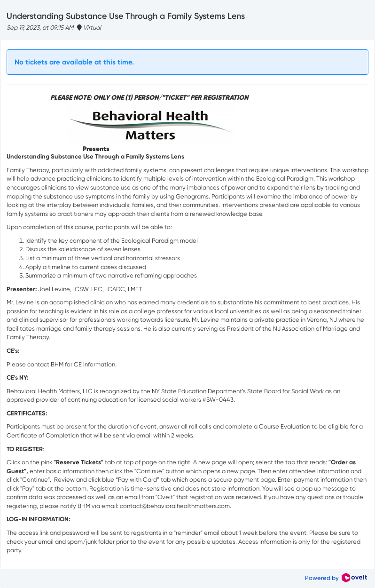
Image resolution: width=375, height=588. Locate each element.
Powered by (336, 578)
